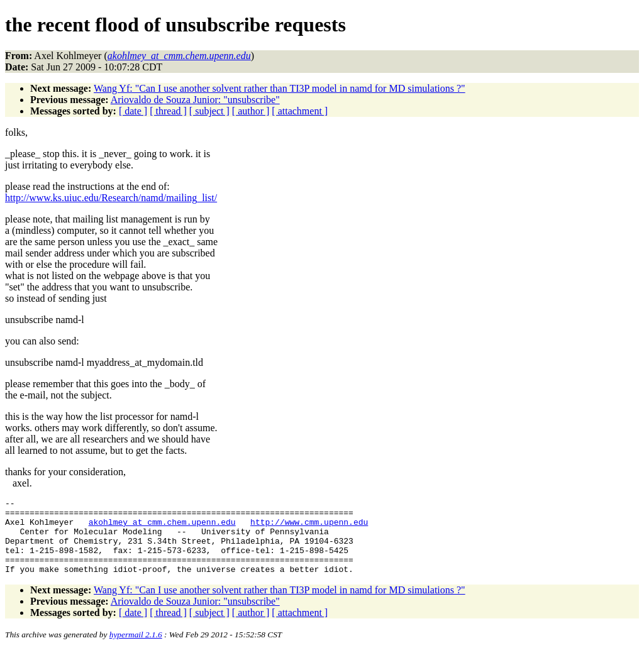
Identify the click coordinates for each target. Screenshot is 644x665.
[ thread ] (168, 111)
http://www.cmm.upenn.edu (309, 527)
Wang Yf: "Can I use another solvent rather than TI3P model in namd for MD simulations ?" (280, 88)
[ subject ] (209, 111)
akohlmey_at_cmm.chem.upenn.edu (162, 527)
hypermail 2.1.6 (136, 650)
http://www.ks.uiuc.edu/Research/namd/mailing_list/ (111, 198)
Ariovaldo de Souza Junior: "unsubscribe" (195, 100)
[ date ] (133, 111)
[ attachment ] (300, 111)
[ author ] (251, 111)
